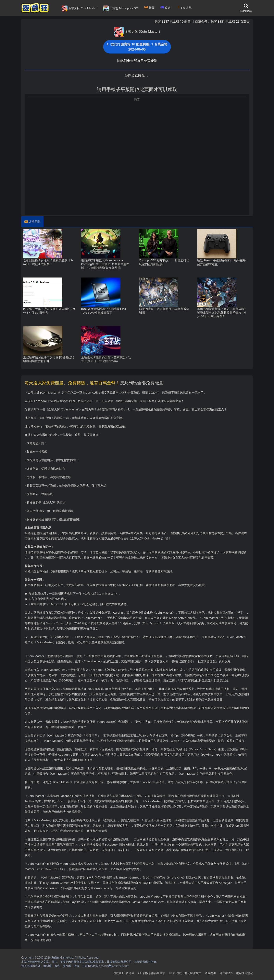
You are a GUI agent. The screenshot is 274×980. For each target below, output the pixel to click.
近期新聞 (34, 221)
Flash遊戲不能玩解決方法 (185, 973)
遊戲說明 (210, 973)
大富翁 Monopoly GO (120, 8)
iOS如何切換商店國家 (152, 973)
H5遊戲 (184, 8)
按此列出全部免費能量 (142, 383)
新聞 (149, 8)
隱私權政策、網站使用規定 (236, 973)
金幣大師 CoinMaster (79, 8)
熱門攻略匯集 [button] (137, 76)
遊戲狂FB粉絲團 (124, 973)
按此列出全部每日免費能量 (137, 61)
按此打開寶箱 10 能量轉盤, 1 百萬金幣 (137, 47)
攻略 (166, 8)
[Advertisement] (137, 129)
